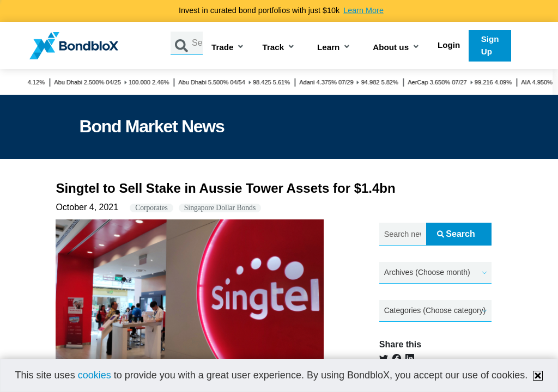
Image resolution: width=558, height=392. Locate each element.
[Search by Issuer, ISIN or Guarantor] (197, 43)
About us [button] (391, 48)
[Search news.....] (403, 234)
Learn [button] (328, 48)
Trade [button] (223, 48)
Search (456, 234)
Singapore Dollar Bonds (220, 208)
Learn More (363, 10)
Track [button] (273, 48)
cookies (95, 375)
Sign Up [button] (490, 45)
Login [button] (449, 45)
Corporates (151, 208)
